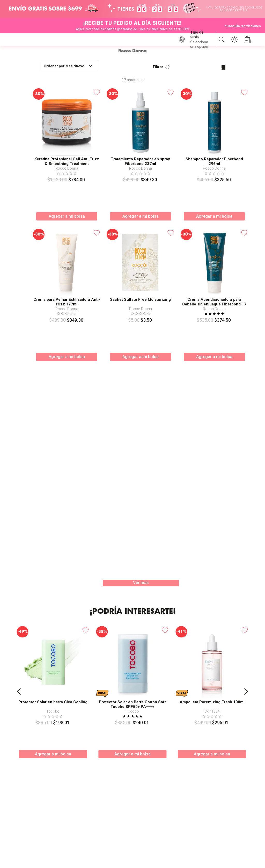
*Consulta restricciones (243, 26)
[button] (201, 39)
